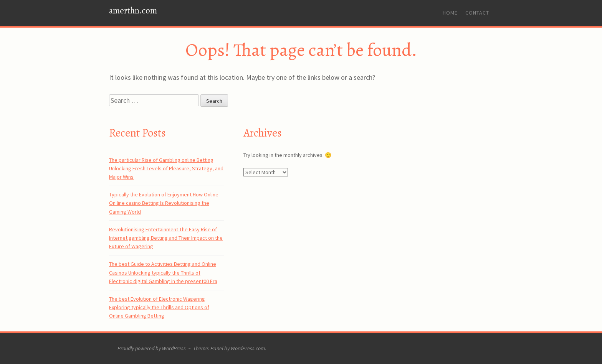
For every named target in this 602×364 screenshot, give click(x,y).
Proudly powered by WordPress (152, 348)
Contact (477, 13)
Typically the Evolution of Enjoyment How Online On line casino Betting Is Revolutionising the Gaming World (164, 203)
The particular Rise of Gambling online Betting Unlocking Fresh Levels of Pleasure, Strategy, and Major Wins (166, 169)
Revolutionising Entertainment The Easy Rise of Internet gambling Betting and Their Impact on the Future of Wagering (166, 238)
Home (450, 13)
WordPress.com (248, 348)
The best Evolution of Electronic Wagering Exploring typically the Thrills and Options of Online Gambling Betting (159, 307)
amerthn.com (133, 11)
